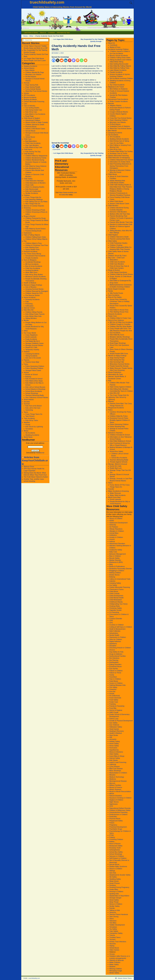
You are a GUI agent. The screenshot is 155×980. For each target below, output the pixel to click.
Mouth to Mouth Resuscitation (120, 791)
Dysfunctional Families (118, 656)
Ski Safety (113, 877)
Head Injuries (114, 729)
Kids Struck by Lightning (34, 427)
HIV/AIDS (113, 739)
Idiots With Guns (31, 272)
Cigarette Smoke (115, 610)
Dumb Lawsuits (31, 337)
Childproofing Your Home (118, 604)
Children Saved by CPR (34, 293)
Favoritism (113, 677)
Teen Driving (114, 917)
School (26, 372)
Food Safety (114, 700)
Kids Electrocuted (32, 189)
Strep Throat (114, 902)
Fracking (112, 704)
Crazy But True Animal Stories (121, 118)
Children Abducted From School (121, 160)
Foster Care (112, 316)
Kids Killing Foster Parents (35, 314)
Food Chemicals (115, 698)
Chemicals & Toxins (116, 589)
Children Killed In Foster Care (121, 318)
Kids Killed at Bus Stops (34, 381)
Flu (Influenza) (115, 696)
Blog (111, 564)
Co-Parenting (114, 612)
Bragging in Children (117, 571)
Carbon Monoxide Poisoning (34, 102)
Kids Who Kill (29, 310)
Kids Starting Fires (32, 247)
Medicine (113, 779)
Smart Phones (115, 883)
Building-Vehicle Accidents (119, 139)
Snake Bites (114, 890)
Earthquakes (114, 662)
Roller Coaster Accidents (119, 101)
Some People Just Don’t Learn (35, 61)
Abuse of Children (116, 519)
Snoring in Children (116, 892)
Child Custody (114, 594)
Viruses (112, 954)
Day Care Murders (32, 145)
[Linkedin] (66, 60)
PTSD (112, 835)
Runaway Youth (115, 848)
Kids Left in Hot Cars (33, 408)
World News (28, 437)
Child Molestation (116, 600)
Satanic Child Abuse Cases (35, 129)
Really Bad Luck (116, 468)
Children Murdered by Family (36, 158)
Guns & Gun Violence (116, 320)
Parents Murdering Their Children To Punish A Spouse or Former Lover (121, 218)
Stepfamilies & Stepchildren (119, 896)
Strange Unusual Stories (34, 345)
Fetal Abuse (114, 681)
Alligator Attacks (116, 106)
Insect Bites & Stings (117, 756)
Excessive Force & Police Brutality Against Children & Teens (120, 420)
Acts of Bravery (31, 287)
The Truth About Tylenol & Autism (36, 477)
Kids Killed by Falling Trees (120, 68)
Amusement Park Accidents (35, 256)
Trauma (112, 935)
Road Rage (30, 116)
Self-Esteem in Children (118, 858)
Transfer (111, 489)
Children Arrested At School (120, 435)
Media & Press (115, 47)
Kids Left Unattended (33, 191)
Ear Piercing (114, 660)
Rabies (112, 842)
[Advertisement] (78, 123)
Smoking (113, 885)
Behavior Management (118, 554)
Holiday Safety (115, 742)
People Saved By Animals (119, 366)
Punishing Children (116, 839)
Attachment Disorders (117, 544)
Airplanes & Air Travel (116, 87)
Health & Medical (30, 283)
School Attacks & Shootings (35, 389)
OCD (111, 806)
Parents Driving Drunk (33, 231)
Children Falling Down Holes (36, 237)
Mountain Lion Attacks (33, 74)
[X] (58, 60)
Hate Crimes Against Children (121, 387)
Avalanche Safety (116, 550)
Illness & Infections (116, 752)
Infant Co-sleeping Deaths (35, 187)
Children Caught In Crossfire (120, 324)
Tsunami (112, 939)
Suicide (112, 908)
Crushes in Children (117, 625)
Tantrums (113, 912)
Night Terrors (114, 802)
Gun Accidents (115, 333)
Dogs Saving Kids (32, 85)
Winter (26, 431)
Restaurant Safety (116, 846)
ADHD (112, 521)
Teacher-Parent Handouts (119, 914)
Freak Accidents (31, 339)
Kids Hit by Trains (32, 420)
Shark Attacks (29, 400)
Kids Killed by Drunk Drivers (36, 229)
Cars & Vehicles (30, 106)
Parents (27, 360)
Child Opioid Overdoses (118, 272)
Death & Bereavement (117, 629)
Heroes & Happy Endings (33, 285)
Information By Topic (63, 33)
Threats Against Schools (119, 462)
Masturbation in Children (118, 773)
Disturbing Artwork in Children (120, 648)
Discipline (113, 646)
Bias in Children (115, 556)
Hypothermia (114, 750)
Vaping (112, 946)
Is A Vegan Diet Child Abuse (62, 39)
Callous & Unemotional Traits (120, 579)
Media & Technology (117, 777)
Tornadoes (29, 429)
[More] (86, 60)
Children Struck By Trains (117, 256)
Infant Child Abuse (116, 201)
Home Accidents (30, 297)
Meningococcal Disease (118, 781)
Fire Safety (113, 687)
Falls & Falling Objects (32, 235)
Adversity (113, 525)
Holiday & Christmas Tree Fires (37, 245)
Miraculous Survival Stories (120, 364)
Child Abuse (112, 174)
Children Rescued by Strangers (37, 291)
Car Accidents (113, 135)
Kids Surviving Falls (117, 362)
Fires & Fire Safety (115, 297)
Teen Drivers (30, 416)
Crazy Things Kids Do (33, 197)
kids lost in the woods (33, 358)
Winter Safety (114, 973)
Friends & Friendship (117, 706)
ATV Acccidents (29, 95)
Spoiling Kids (114, 894)
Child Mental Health (117, 598)
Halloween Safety (116, 727)
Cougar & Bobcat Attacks (119, 112)
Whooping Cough (116, 971)
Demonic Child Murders (118, 212)
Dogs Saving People (33, 87)
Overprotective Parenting (118, 812)
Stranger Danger (115, 898)
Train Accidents (29, 418)
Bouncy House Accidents (119, 56)
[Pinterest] (70, 60)
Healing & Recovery (117, 731)
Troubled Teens (115, 937)
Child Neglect (113, 235)
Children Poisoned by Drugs (36, 218)
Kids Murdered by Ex (33, 168)
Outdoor (27, 352)
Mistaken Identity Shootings (120, 337)
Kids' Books (114, 760)
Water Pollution (115, 962)
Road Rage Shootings (118, 343)
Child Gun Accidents (33, 268)
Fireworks (113, 689)
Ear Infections (114, 658)
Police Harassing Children (35, 366)
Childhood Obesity (116, 602)
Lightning (113, 764)
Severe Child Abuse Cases (119, 204)
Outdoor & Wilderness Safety (120, 810)
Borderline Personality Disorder (121, 569)
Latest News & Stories (31, 33)
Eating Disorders (115, 664)
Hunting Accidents (32, 270)
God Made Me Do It (33, 341)
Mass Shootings (115, 771)
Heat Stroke (114, 735)
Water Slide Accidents (118, 495)
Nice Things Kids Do (33, 204)
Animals (27, 83)
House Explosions (115, 372)
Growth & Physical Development (121, 721)
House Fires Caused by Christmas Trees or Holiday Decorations (120, 301)
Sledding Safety (115, 879)
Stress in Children (116, 904)
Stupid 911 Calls (31, 347)
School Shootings (32, 393)
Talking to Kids (115, 910)
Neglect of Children (116, 800)
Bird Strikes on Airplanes (119, 89)
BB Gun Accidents (32, 264)
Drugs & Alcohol (30, 216)
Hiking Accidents (31, 356)
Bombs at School (32, 375)
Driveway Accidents (32, 299)
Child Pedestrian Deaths (119, 243)
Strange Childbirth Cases (34, 343)
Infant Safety (114, 754)
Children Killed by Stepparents (36, 156)
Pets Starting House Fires (119, 312)
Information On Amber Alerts (120, 162)
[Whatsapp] (82, 60)
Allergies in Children (117, 531)
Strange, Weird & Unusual (118, 464)
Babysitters (114, 260)
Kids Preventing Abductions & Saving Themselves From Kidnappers (121, 166)
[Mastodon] (74, 60)
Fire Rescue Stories (33, 295)
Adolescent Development (118, 523)
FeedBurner (40, 453)
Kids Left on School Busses (35, 387)
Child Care (28, 139)
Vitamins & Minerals (117, 960)
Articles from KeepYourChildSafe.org (35, 460)
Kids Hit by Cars (31, 112)
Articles (26, 93)
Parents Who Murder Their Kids (121, 222)
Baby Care (113, 552)
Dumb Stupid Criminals (117, 289)
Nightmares (114, 804)
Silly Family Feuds (116, 293)
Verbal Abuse (30, 137)
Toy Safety (113, 929)
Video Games (114, 950)
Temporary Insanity (32, 350)
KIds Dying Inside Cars (34, 110)
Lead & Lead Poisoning (118, 762)
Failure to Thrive (115, 673)
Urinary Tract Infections (118, 942)
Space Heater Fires (32, 250)
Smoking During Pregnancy (119, 887)
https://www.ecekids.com (68, 192)
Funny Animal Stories (33, 89)
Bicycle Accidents (30, 97)
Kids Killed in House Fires (119, 310)
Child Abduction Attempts (34, 181)
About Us (43, 33)
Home (26, 36)
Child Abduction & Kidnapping (119, 158)
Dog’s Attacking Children (119, 120)
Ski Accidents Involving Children (121, 78)
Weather (27, 422)
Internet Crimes (29, 308)
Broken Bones (115, 575)
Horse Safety (114, 746)
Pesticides (113, 817)
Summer (27, 404)
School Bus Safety (116, 451)
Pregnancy (113, 825)
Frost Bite (113, 708)
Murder (26, 320)
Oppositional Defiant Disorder (120, 808)
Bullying (28, 377)
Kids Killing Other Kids (33, 316)
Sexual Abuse (30, 131)
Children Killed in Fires (34, 243)
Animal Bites (114, 533)
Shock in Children (116, 869)
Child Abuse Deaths (117, 183)
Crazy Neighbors (31, 335)
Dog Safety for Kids (116, 652)
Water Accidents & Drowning (118, 491)
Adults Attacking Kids (117, 181)
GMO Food (113, 712)
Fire (25, 241)
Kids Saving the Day (117, 360)
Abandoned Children (33, 120)
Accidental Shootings (33, 262)
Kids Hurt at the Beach (34, 406)
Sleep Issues (114, 881)
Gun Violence (114, 725)
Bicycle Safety (114, 558)
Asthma (112, 542)
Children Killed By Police (119, 416)
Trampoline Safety (116, 933)
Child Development (116, 596)
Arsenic (112, 539)
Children (27, 195)
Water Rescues (115, 493)
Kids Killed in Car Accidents (35, 114)
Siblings (112, 871)
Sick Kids (113, 873)
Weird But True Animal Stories (36, 91)
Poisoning (29, 304)
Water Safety (114, 965)
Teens (26, 412)
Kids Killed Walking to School (120, 441)
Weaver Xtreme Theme (125, 978)
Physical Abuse (31, 127)
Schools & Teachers (115, 433)
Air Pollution (114, 527)
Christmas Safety (116, 608)
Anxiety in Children (116, 537)
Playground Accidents (116, 408)
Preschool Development (118, 827)
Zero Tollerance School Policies (37, 398)
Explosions (28, 233)
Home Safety (114, 744)
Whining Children (116, 969)
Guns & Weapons (30, 260)
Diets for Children (116, 639)
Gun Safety (113, 723)
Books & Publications (117, 566)
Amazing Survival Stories (34, 289)
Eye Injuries (114, 669)
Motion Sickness (115, 789)
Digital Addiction (115, 641)
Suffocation (29, 306)
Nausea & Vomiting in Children (120, 798)
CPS (111, 623)
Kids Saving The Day (33, 152)
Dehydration (114, 633)
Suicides (27, 402)
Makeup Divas (29, 467)
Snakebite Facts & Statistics (120, 126)
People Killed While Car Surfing (121, 151)
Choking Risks (115, 606)
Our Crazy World (30, 333)
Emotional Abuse (116, 667)
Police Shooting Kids (117, 427)
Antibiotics (113, 535)
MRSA (112, 794)
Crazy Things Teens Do (34, 414)
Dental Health (114, 635)
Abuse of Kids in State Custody (37, 122)
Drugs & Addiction (116, 654)
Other (31, 36)
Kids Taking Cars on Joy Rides (36, 202)
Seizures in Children (117, 856)
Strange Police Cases (33, 370)
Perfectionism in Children (118, 814)
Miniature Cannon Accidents (36, 277)
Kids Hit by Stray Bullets (34, 275)
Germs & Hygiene (116, 710)
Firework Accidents (31, 252)
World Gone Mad (114, 497)
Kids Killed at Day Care (34, 147)
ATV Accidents (115, 137)
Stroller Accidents (32, 193)
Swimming (29, 410)
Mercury (112, 783)
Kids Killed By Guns (117, 335)
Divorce (112, 650)
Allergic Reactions (116, 529)
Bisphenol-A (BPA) (116, 562)
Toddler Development (117, 925)
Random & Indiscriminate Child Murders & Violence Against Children (121, 226)
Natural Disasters (116, 796)
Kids (110, 381)
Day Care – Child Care (116, 258)
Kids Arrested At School (34, 379)
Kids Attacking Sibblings (34, 200)
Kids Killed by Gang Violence (36, 166)
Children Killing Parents (34, 312)
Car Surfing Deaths (32, 108)
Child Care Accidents (33, 143)
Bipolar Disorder (115, 560)
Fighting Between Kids (118, 685)
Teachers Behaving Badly (35, 395)
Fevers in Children (116, 683)
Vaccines (113, 944)
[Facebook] (54, 60)
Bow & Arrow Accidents (34, 266)
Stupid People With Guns (119, 354)
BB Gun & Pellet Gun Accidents (121, 322)
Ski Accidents (30, 433)
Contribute (51, 33)
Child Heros (28, 149)
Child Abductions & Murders (35, 183)
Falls (27, 302)
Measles (112, 775)
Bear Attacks (30, 70)
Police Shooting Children (34, 368)
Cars (25, 104)
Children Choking (116, 245)
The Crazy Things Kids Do (119, 395)
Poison (112, 823)
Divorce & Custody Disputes (34, 206)
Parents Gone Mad (32, 362)
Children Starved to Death (35, 125)
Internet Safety (115, 758)
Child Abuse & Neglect (32, 118)
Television (113, 921)
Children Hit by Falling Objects (36, 239)
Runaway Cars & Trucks (119, 153)
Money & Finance (116, 787)
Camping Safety (115, 583)
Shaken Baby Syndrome (118, 867)
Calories (112, 581)
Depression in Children (118, 637)
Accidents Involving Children (118, 49)
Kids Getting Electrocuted (119, 64)
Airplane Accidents (30, 66)
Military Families (115, 785)
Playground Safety (116, 821)
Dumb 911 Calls (116, 466)
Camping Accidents (32, 354)
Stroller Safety (114, 906)
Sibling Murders (31, 318)
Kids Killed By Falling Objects (120, 66)
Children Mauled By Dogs (35, 72)
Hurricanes (113, 748)
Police (26, 364)
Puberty (112, 837)
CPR (111, 621)
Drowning (27, 208)
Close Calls (30, 185)
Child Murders (29, 154)
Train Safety (114, 931)
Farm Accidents (114, 295)
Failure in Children (116, 671)
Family (111, 291)
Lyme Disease (115, 767)
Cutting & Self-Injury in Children (121, 627)
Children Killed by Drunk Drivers (121, 274)
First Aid (112, 692)
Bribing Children (115, 573)
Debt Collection (115, 631)
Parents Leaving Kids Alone (120, 239)
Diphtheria (113, 644)
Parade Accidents (32, 258)
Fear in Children (115, 679)
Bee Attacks (112, 131)
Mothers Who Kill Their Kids (120, 214)
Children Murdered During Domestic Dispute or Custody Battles (36, 162)
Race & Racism (115, 844)
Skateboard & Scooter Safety (120, 875)
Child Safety (28, 179)
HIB (111, 737)
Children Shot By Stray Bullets (121, 326)
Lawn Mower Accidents (118, 70)
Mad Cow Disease (116, 769)
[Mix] (78, 60)
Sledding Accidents (32, 435)
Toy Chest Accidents (117, 85)
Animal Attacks (29, 68)
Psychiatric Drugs (116, 829)
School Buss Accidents (34, 391)
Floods (28, 425)
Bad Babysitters (31, 141)
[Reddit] (62, 60)
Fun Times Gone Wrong (32, 254)
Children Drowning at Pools (35, 210)
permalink (57, 149)
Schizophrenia (115, 850)
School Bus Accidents (119, 458)
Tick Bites (113, 923)
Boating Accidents (30, 99)
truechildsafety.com (47, 2)
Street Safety (114, 900)
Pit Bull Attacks (31, 77)
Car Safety (113, 585)
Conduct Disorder (116, 619)
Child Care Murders (117, 264)
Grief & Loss (114, 719)
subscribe (65, 195)
